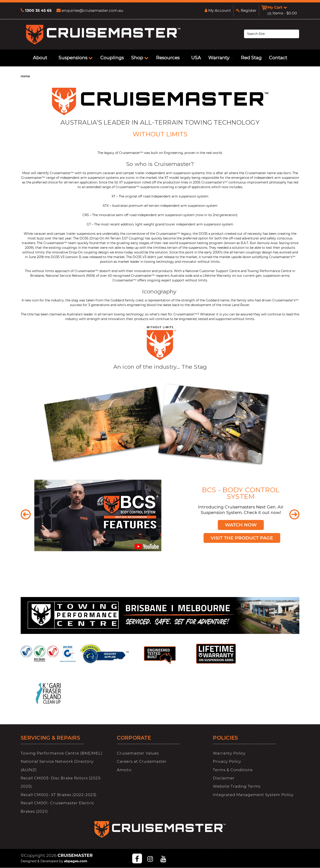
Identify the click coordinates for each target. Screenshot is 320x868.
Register (246, 10)
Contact (278, 58)
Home (25, 76)
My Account (217, 10)
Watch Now (241, 524)
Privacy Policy (227, 761)
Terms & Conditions (233, 770)
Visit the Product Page (242, 538)
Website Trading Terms (237, 786)
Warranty (221, 58)
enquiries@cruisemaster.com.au (90, 10)
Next (294, 514)
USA (196, 58)
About (42, 58)
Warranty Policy (229, 753)
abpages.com (76, 861)
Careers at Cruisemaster (142, 761)
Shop (140, 58)
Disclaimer (224, 778)
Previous (26, 514)
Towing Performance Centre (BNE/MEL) (61, 753)
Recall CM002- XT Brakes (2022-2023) (59, 795)
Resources (170, 58)
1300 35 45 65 (36, 10)
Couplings (112, 58)
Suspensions (76, 58)
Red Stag (251, 58)
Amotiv (124, 770)
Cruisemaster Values (138, 753)
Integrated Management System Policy (253, 795)
